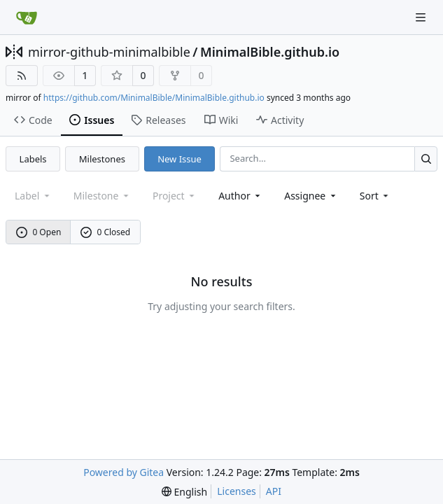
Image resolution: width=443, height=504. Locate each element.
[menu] (375, 196)
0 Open (39, 232)
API (274, 491)
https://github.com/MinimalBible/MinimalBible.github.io (154, 98)
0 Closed (106, 232)
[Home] (27, 17)
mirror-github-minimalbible (109, 52)
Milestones (102, 159)
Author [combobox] (240, 196)
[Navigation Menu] (422, 17)
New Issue (180, 159)
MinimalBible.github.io (270, 52)
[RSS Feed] (22, 76)
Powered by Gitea (124, 472)
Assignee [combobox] (311, 196)
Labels (33, 159)
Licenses (237, 491)
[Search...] (426, 159)
